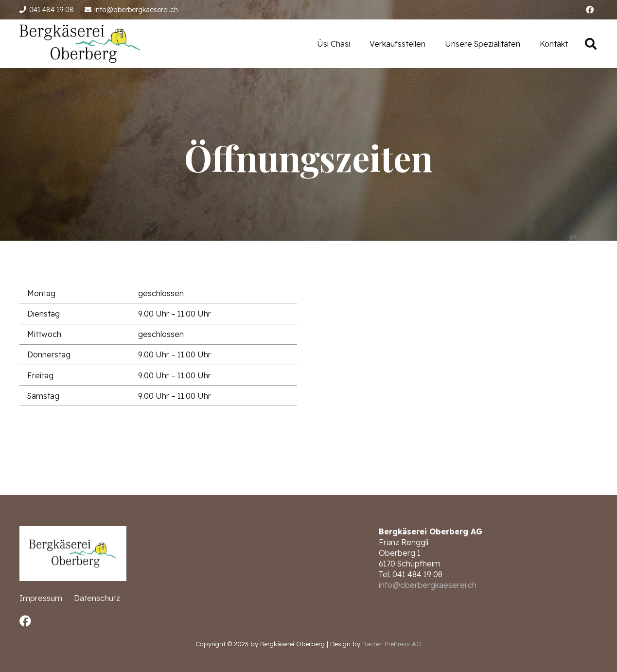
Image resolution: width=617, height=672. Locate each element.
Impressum (41, 598)
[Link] (80, 44)
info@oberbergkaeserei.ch (428, 585)
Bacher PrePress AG (392, 644)
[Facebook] (590, 10)
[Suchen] (591, 44)
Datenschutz (97, 598)
